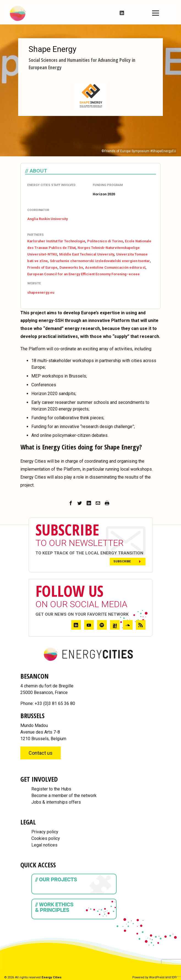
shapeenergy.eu (41, 292)
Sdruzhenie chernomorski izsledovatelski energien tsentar (100, 261)
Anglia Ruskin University (47, 219)
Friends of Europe (42, 267)
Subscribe (122, 561)
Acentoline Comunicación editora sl (115, 267)
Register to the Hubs (51, 789)
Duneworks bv (71, 267)
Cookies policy (46, 838)
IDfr (174, 977)
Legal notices (44, 845)
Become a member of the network (64, 796)
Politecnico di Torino (105, 241)
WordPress (157, 977)
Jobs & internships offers (56, 802)
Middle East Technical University (87, 254)
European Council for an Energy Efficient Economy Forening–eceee (83, 274)
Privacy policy (45, 832)
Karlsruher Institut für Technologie (56, 241)
